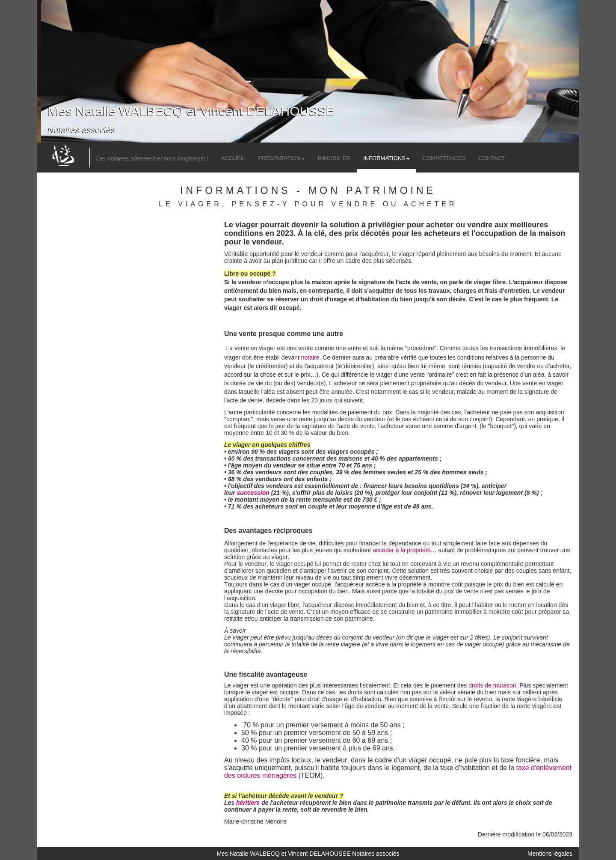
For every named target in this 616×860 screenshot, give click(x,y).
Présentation (281, 158)
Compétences (444, 158)
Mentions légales (550, 854)
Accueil (233, 158)
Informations (386, 158)
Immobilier (334, 158)
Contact (492, 158)
